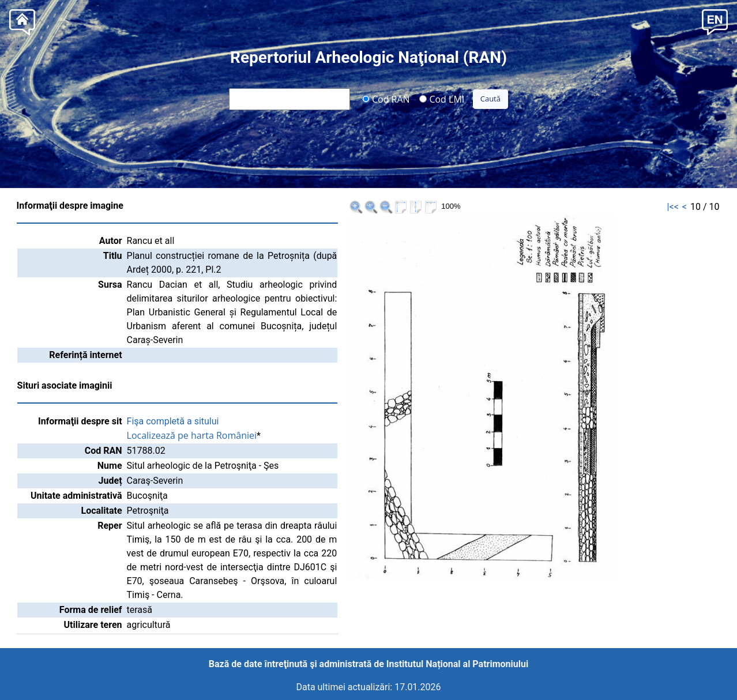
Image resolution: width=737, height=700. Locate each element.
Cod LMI (442, 99)
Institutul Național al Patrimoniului (457, 664)
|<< (673, 207)
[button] (715, 21)
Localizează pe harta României (192, 435)
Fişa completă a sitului (173, 421)
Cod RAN (386, 99)
